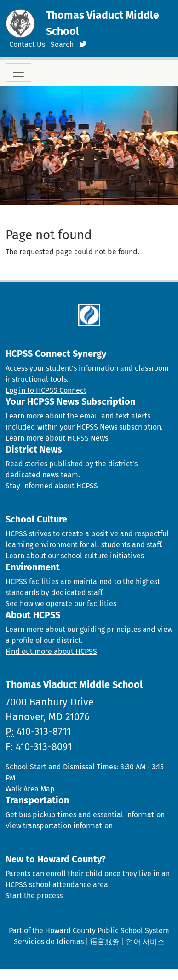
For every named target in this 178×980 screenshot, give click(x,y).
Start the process (34, 896)
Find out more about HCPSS (51, 651)
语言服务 (105, 942)
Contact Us (27, 44)
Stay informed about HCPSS (52, 486)
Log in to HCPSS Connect (46, 390)
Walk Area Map (30, 789)
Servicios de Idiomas (49, 942)
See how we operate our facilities (61, 604)
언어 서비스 (145, 942)
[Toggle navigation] (18, 73)
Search (62, 44)
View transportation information (59, 826)
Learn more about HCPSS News (57, 438)
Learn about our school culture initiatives (75, 556)
